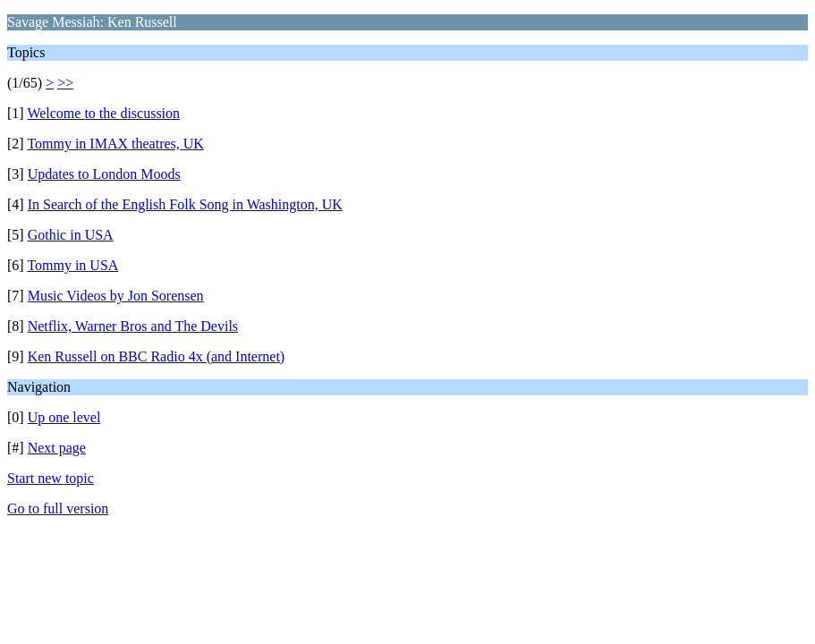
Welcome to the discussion (103, 113)
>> (65, 83)
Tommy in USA (72, 265)
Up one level (64, 417)
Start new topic (51, 478)
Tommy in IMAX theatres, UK (115, 144)
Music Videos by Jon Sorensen (116, 296)
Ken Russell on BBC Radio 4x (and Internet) (157, 356)
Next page (57, 448)
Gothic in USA (71, 235)
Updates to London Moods (104, 174)
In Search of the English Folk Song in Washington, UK (185, 204)
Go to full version (58, 508)
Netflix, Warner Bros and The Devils (133, 326)
